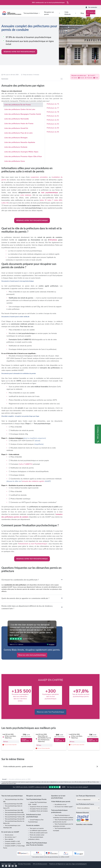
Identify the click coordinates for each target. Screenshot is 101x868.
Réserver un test (91, 13)
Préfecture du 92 (53, 120)
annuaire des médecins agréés (33, 481)
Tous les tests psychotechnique (12, 795)
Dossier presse (9, 834)
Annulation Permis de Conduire (39, 808)
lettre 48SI (58, 200)
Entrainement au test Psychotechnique (33, 543)
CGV (15, 863)
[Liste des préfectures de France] (88, 807)
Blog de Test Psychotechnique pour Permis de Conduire (37, 843)
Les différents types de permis (38, 830)
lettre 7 (50, 200)
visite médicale (26, 195)
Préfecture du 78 (53, 112)
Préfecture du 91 (53, 116)
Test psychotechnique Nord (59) (13, 803)
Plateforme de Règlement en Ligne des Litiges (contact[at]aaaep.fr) (68, 863)
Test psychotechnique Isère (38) (14, 809)
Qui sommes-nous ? (11, 836)
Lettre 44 (5, 202)
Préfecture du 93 (53, 124)
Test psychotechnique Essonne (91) (15, 814)
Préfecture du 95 (53, 132)
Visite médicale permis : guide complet (18, 766)
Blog (82, 13)
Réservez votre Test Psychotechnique (50, 711)
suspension (35, 177)
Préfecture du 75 (53, 104)
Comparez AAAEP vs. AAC (12, 841)
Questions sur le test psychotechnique (58, 796)
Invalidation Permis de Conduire (39, 810)
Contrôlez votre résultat (84, 824)
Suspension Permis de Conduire (39, 806)
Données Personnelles (24, 863)
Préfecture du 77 (53, 108)
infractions (53, 239)
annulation (44, 177)
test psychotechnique (49, 192)
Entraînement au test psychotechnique (34, 815)
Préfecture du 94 (53, 128)
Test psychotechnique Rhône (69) (14, 812)
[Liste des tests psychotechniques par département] (88, 799)
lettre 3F (43, 200)
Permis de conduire (33, 825)
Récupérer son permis (34, 795)
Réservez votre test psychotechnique (19, 52)
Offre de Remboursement (40, 863)
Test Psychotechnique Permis (36, 798)
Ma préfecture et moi (60, 804)
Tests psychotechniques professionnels (59, 810)
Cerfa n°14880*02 (26, 464)
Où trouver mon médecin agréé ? (64, 806)
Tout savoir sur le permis (37, 827)
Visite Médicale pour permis (61, 801)
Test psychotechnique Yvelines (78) (15, 816)
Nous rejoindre (9, 838)
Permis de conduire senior (37, 834)
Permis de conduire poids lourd (39, 832)
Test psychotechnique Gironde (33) (15, 818)
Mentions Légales (6, 863)
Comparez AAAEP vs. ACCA (13, 843)
